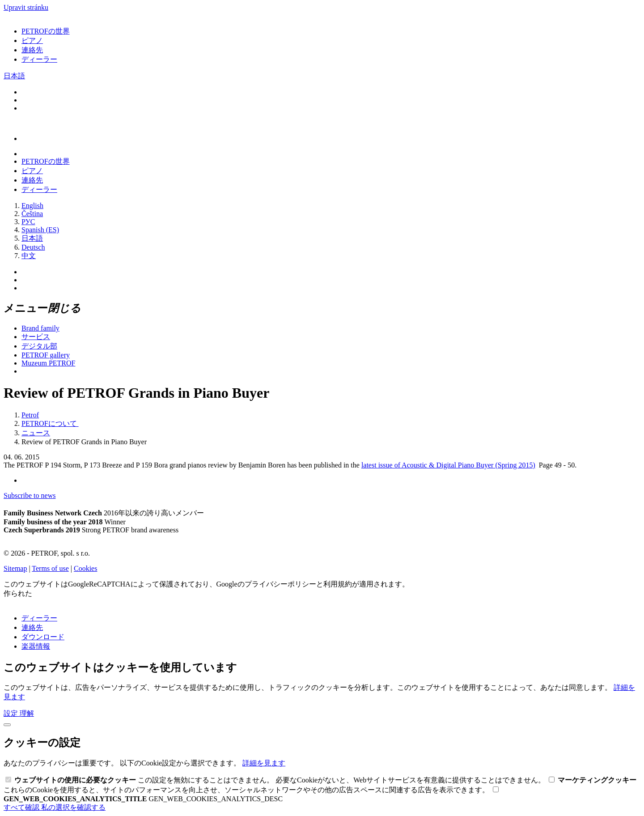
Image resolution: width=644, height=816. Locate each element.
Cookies (85, 568)
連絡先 (32, 50)
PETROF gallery (46, 355)
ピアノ (32, 40)
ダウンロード (43, 637)
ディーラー (39, 59)
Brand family (40, 328)
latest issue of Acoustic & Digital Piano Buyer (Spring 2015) (448, 465)
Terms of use (50, 568)
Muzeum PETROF (48, 363)
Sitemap (15, 568)
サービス (36, 337)
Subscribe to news (30, 495)
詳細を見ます (264, 763)
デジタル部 (39, 346)
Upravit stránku (26, 7)
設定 (12, 713)
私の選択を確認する (73, 807)
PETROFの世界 (46, 31)
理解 (27, 713)
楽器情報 (36, 646)
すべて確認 (22, 807)
